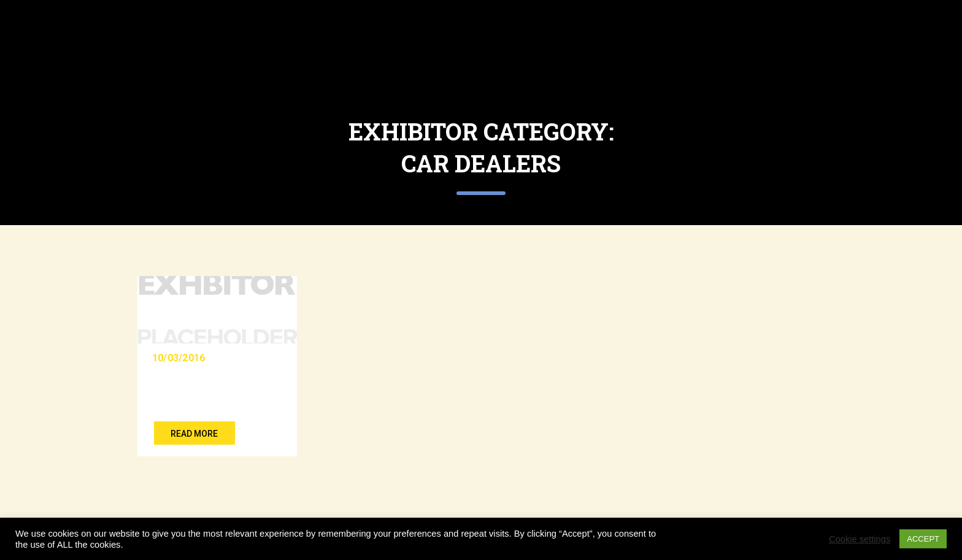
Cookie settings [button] (860, 539)
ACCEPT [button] (923, 539)
